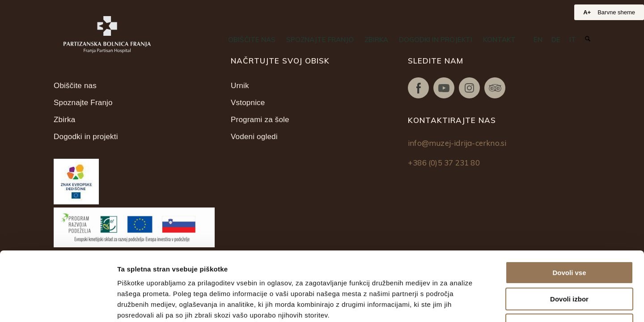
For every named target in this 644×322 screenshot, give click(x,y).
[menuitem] (252, 40)
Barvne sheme (616, 12)
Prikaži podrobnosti (464, 304)
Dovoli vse (569, 204)
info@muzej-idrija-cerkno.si (457, 143)
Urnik (240, 86)
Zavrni (569, 256)
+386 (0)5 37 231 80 (444, 163)
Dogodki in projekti (86, 137)
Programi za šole (260, 120)
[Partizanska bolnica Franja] (107, 35)
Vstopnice (248, 103)
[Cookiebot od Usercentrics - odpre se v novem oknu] (58, 305)
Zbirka (64, 120)
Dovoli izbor (569, 230)
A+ (587, 12)
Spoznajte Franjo (83, 103)
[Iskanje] (588, 39)
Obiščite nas (75, 86)
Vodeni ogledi (254, 137)
